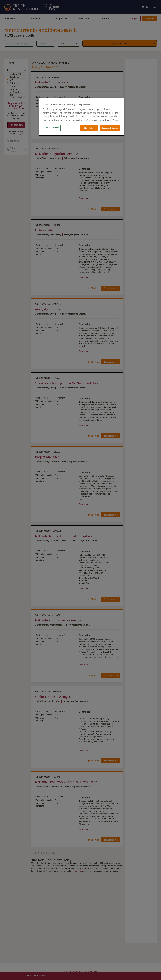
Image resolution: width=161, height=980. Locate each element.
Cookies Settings (52, 128)
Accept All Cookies (110, 128)
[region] (81, 117)
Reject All (89, 128)
